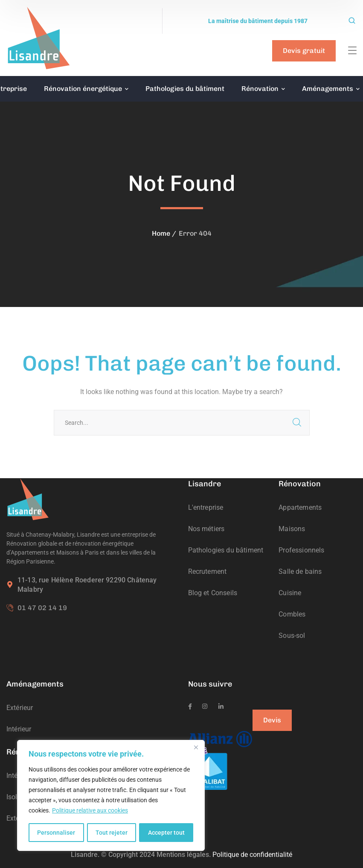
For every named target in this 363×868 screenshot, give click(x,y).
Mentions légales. (184, 855)
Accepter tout (166, 833)
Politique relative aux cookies (90, 811)
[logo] (38, 37)
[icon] (190, 707)
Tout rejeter (112, 833)
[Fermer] (196, 748)
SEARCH (297, 423)
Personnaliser (56, 833)
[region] (111, 796)
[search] (352, 21)
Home (161, 233)
